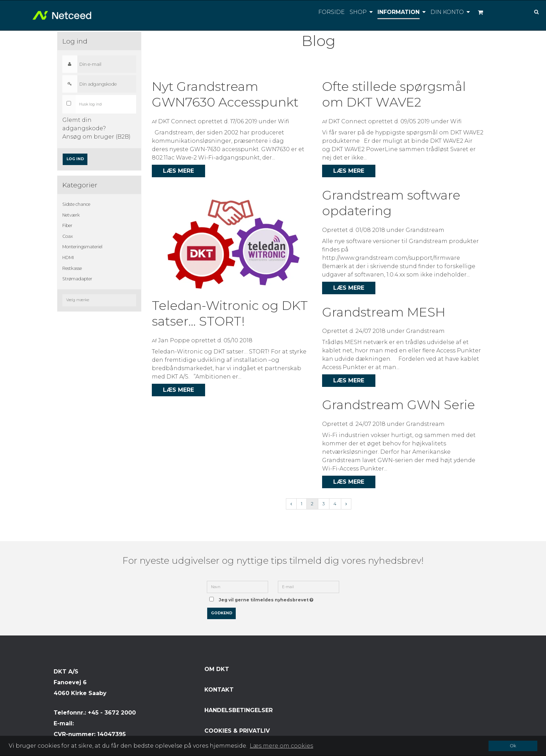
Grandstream (425, 230)
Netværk (71, 215)
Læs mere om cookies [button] (281, 746)
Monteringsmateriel (82, 247)
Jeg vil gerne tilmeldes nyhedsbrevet (267, 598)
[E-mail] (309, 587)
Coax (68, 236)
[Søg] (531, 11)
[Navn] (237, 587)
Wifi (283, 121)
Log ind (75, 159)
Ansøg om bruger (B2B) (96, 137)
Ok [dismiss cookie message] (513, 746)
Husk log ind (90, 104)
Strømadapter (77, 279)
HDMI (68, 258)
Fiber (67, 225)
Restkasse (72, 268)
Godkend (222, 613)
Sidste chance (76, 204)
